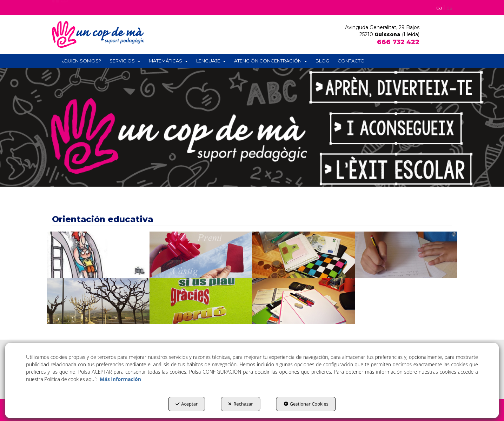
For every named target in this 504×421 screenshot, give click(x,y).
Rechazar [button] (240, 404)
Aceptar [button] (187, 404)
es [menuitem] (449, 8)
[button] (56, 9)
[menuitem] (443, 7)
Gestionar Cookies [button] (306, 404)
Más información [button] (120, 379)
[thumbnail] (98, 255)
